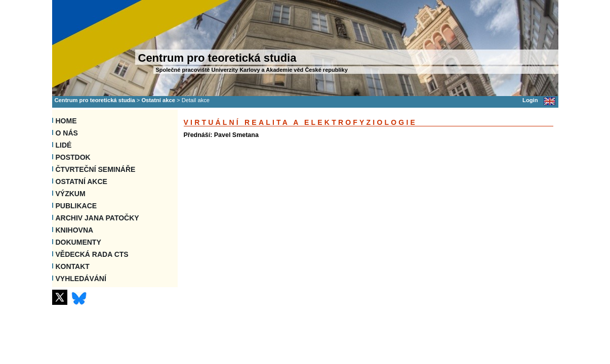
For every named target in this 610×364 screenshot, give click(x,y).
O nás (67, 133)
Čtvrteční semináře (96, 169)
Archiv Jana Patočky (97, 218)
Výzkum (71, 194)
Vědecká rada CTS (92, 254)
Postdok (73, 157)
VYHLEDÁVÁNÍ (81, 279)
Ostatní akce (158, 100)
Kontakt (73, 266)
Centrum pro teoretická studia (95, 100)
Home (66, 121)
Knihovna (75, 230)
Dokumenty (78, 242)
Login (530, 100)
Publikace (76, 206)
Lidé (64, 145)
